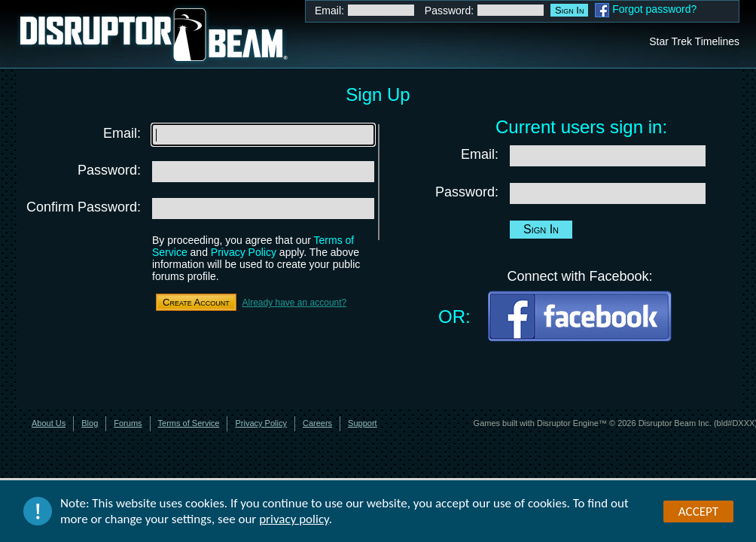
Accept (698, 512)
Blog (90, 423)
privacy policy (294, 520)
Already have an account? (294, 303)
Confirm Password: (84, 207)
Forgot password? (654, 9)
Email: (329, 11)
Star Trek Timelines (694, 41)
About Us (49, 423)
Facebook (602, 10)
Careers (317, 423)
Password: (449, 11)
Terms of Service (189, 423)
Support (363, 423)
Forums (128, 423)
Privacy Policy (244, 252)
